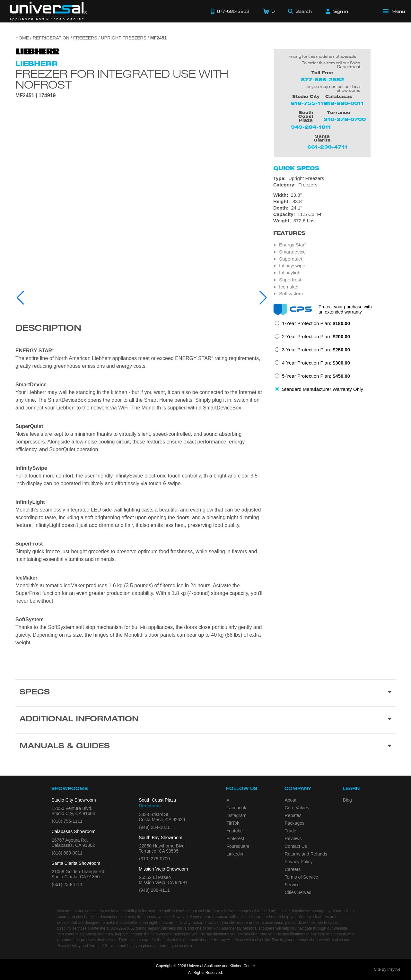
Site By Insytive (387, 969)
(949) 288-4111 (154, 890)
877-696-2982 (322, 79)
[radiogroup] (334, 358)
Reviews (293, 838)
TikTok (233, 823)
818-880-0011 (344, 103)
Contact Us (296, 846)
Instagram (236, 815)
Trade (291, 831)
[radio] (312, 325)
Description (48, 329)
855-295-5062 (123, 928)
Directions (150, 806)
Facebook (236, 808)
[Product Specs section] (205, 693)
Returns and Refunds (306, 854)
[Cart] (269, 11)
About (291, 800)
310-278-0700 (345, 119)
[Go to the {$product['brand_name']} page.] (38, 51)
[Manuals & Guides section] (205, 747)
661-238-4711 (327, 147)
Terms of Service (302, 877)
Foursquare (238, 846)
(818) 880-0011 (67, 853)
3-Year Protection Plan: (316, 350)
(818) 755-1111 (67, 821)
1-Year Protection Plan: (316, 323)
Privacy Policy (299, 862)
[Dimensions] (334, 208)
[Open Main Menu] (394, 11)
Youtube (235, 831)
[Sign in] (337, 11)
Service (292, 885)
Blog (347, 800)
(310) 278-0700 (154, 859)
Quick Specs (296, 168)
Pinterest (235, 838)
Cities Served (298, 892)
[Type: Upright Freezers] (334, 178)
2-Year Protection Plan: (316, 336)
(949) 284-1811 (154, 827)
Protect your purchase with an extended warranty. (345, 309)
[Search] (300, 11)
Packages (295, 823)
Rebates (293, 815)
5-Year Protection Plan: (316, 376)
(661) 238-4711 (67, 884)
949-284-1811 (311, 127)
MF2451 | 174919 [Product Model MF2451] (35, 96)
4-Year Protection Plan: (316, 363)
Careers (293, 869)
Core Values (297, 808)
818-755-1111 (310, 103)
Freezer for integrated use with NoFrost (122, 79)
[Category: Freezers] (334, 185)
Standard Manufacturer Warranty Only (323, 389)
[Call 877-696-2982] (230, 11)
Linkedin (235, 854)
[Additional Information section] (205, 720)
